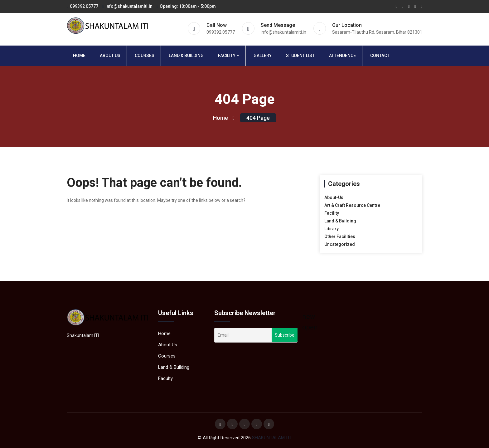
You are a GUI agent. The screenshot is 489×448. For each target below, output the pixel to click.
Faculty (165, 378)
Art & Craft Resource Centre (352, 205)
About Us (110, 56)
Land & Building (186, 56)
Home (79, 56)
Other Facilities (340, 236)
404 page (258, 118)
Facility (227, 56)
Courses (145, 56)
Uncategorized (340, 244)
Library (332, 229)
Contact (380, 56)
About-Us (334, 197)
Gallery (263, 56)
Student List (300, 56)
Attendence (342, 56)
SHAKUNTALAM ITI (272, 438)
